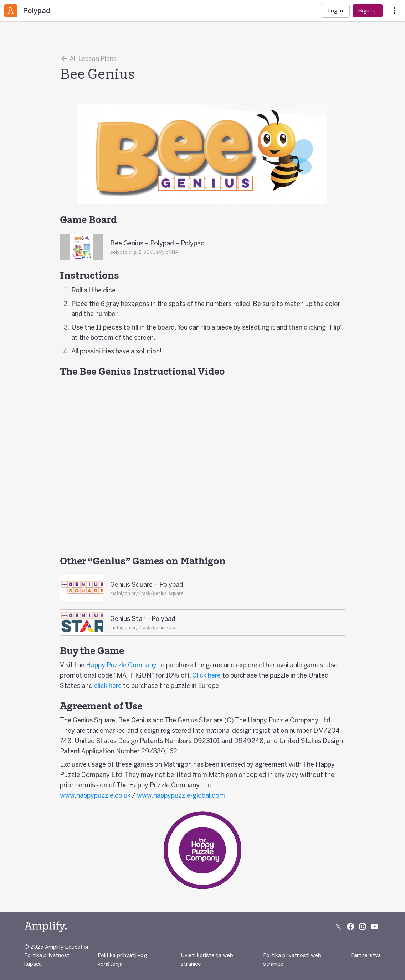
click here (108, 685)
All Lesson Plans (88, 58)
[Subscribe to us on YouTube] (375, 927)
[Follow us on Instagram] (363, 927)
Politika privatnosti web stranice (292, 960)
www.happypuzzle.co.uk (95, 795)
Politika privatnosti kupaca (47, 960)
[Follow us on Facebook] (350, 927)
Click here (206, 675)
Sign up (368, 11)
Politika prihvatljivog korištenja (122, 960)
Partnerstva (366, 955)
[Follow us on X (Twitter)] (338, 927)
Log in (335, 11)
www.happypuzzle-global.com (181, 795)
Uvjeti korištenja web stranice (207, 960)
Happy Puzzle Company (121, 665)
